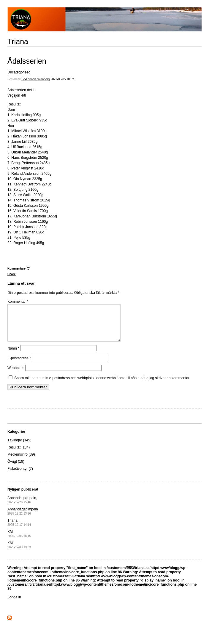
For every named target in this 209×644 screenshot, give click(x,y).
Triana (18, 41)
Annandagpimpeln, (22, 507)
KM (19, 541)
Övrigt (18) (16, 469)
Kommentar (18, 302)
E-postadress (19, 365)
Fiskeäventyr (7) (20, 476)
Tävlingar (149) (19, 447)
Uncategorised (19, 72)
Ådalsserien (27, 61)
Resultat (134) (19, 454)
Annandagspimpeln (23, 518)
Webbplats (16, 375)
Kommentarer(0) (19, 269)
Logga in (14, 604)
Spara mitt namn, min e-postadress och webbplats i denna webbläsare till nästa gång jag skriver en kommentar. (102, 385)
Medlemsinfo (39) (21, 462)
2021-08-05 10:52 (62, 79)
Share (12, 274)
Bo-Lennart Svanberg (35, 79)
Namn (13, 355)
